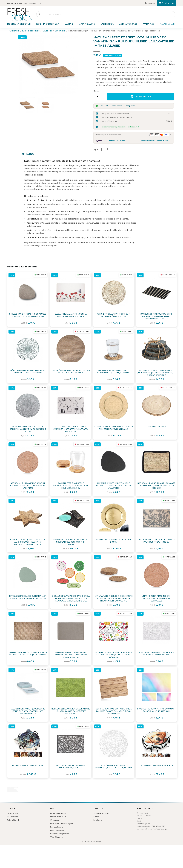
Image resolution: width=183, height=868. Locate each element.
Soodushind (12, 813)
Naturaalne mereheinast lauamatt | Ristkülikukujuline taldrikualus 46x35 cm (156, 486)
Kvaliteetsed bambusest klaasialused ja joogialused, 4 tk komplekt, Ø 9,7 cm (71, 486)
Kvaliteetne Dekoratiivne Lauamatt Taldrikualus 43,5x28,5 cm (156, 710)
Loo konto (98, 820)
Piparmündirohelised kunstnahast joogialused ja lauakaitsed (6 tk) (28, 597)
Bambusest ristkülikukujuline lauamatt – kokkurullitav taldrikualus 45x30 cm (156, 316)
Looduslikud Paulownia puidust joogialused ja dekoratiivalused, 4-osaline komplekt (156, 373)
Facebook (10, 789)
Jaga (101, 149)
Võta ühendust (57, 837)
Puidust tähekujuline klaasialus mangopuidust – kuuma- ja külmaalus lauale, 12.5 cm (28, 542)
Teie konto (100, 808)
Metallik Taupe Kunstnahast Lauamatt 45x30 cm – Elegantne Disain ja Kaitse (71, 655)
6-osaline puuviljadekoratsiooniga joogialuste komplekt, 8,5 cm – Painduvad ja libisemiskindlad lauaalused (71, 598)
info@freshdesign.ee (160, 829)
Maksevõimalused (58, 817)
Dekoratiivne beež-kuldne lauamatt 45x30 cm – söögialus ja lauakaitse (28, 654)
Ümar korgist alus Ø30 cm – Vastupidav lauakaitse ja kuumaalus (156, 598)
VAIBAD (69, 24)
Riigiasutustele (57, 827)
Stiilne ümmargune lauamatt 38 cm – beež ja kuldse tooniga (71, 372)
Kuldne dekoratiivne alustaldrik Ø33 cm (114, 541)
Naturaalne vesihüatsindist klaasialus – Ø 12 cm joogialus (114, 372)
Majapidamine (87, 24)
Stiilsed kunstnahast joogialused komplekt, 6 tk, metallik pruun (28, 315)
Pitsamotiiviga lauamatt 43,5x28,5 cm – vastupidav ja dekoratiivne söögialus (114, 655)
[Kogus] (99, 97)
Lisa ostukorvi (141, 97)
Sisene (96, 817)
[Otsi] (106, 14)
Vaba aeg (149, 24)
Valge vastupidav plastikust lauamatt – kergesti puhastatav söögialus (71, 429)
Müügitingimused (58, 830)
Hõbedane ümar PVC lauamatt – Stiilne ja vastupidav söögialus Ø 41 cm (28, 429)
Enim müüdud (13, 820)
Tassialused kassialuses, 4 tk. (28, 765)
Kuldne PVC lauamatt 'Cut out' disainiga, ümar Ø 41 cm (114, 315)
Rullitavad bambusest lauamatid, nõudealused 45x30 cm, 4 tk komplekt (71, 542)
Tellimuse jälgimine (101, 813)
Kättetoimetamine (58, 813)
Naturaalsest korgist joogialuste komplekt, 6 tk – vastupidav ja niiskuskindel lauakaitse (114, 598)
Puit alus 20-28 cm (157, 427)
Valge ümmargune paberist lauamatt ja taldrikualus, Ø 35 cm (114, 766)
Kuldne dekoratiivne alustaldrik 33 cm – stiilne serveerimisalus (114, 428)
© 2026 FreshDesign (92, 842)
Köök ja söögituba (48, 24)
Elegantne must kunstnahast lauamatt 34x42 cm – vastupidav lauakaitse (114, 486)
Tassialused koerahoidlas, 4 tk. (156, 765)
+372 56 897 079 (32, 3)
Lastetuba (107, 24)
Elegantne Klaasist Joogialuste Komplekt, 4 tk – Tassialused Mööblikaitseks (28, 711)
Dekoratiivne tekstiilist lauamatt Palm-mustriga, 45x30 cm (157, 541)
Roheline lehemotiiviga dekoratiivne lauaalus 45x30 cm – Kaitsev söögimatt (71, 711)
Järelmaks (55, 820)
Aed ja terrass (128, 24)
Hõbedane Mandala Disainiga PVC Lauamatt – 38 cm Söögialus (28, 372)
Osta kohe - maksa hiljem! (62, 823)
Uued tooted (13, 817)
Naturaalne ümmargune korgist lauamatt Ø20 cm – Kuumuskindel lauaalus (28, 486)
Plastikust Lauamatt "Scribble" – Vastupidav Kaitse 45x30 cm (157, 654)
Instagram (16, 789)
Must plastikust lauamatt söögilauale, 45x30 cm (71, 766)
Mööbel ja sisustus (19, 24)
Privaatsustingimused (60, 834)
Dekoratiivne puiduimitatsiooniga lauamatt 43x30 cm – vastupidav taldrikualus (114, 711)
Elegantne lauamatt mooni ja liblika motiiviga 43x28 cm (71, 315)
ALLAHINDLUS (167, 24)
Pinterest (108, 149)
